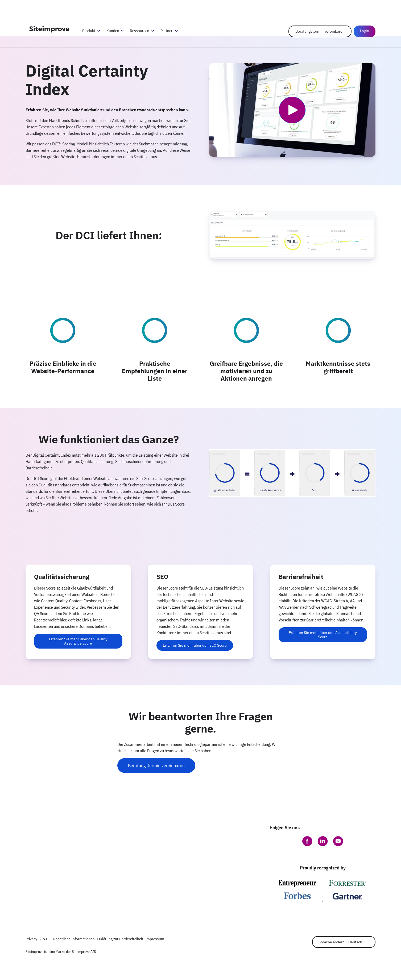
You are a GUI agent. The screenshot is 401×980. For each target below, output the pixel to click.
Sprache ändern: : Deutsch (340, 942)
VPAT (44, 939)
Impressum (155, 939)
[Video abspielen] (292, 110)
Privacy (31, 939)
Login (365, 31)
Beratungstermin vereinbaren (320, 31)
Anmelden (368, 8)
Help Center (347, 8)
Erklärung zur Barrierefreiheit (120, 939)
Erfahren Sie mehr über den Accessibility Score (323, 635)
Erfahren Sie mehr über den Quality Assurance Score (78, 641)
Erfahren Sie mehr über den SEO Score (195, 645)
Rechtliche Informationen (74, 939)
